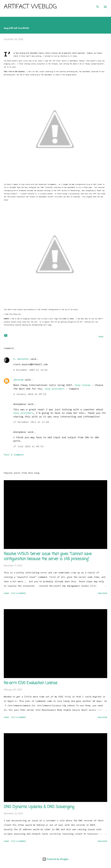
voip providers (55, 389)
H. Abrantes (21, 359)
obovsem (18, 380)
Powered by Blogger (55, 859)
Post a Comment (14, 455)
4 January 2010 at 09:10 (30, 394)
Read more (103, 593)
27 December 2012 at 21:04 (31, 422)
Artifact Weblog (30, 7)
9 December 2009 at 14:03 (30, 370)
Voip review (83, 385)
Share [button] (101, 337)
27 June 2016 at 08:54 (28, 447)
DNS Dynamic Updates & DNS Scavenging (39, 807)
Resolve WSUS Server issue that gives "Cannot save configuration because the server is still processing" (48, 556)
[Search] (98, 6)
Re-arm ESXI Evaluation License (31, 683)
